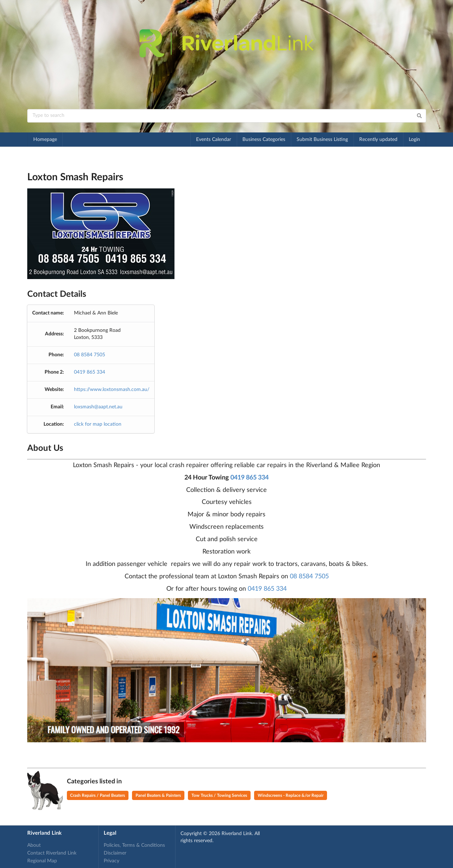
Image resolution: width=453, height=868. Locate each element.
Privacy (111, 861)
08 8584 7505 (90, 355)
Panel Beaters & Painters (158, 795)
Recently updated (378, 140)
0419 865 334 (90, 372)
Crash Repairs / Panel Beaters (98, 795)
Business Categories (264, 140)
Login (414, 140)
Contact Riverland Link (52, 853)
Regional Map (42, 861)
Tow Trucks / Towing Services (219, 795)
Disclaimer (115, 853)
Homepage (45, 140)
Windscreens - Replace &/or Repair (291, 795)
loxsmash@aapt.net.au (98, 407)
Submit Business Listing (322, 140)
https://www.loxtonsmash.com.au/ (112, 390)
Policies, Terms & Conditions (134, 845)
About (34, 845)
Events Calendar (214, 140)
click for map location (98, 424)
